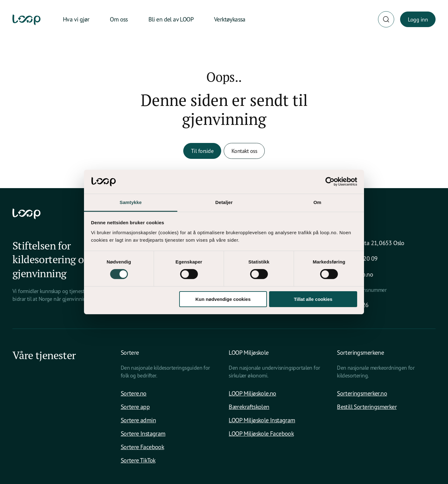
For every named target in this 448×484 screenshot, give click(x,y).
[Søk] (386, 19)
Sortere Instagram (143, 433)
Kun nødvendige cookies (223, 299)
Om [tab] (317, 202)
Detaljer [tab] (224, 202)
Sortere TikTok (138, 460)
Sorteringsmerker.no (362, 393)
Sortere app (135, 407)
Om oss (119, 19)
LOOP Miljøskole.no (252, 393)
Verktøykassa (230, 19)
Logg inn (418, 19)
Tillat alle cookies (313, 299)
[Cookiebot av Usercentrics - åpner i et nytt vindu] (330, 182)
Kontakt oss (244, 151)
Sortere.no (134, 393)
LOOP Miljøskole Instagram (262, 420)
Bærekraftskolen (249, 407)
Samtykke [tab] (131, 202)
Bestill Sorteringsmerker (367, 407)
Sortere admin (138, 420)
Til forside (202, 151)
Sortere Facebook (142, 447)
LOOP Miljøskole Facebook (261, 433)
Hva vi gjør (76, 19)
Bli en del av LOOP (171, 19)
